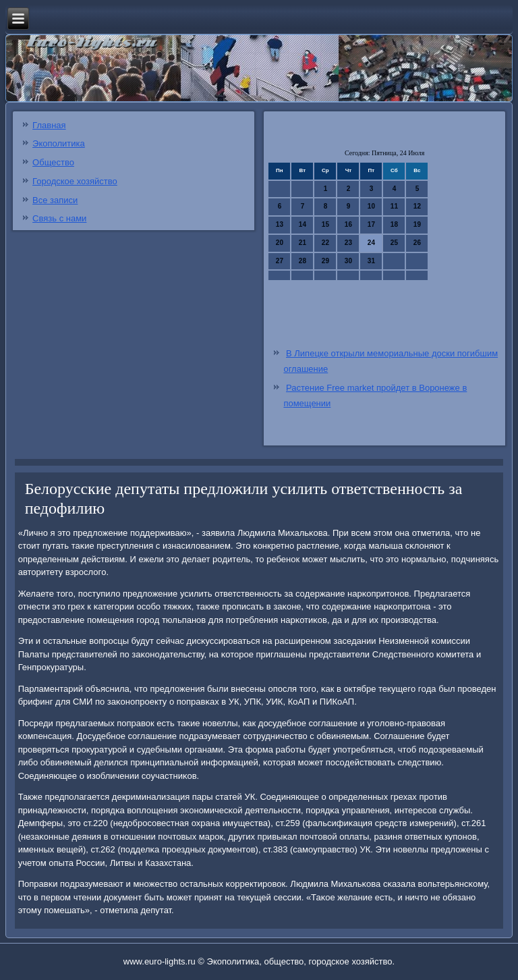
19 (417, 224)
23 (348, 243)
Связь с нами (59, 218)
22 (325, 243)
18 (394, 224)
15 (325, 224)
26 (417, 243)
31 (371, 261)
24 (371, 243)
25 (394, 243)
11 (394, 206)
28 (303, 261)
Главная (49, 125)
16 (348, 224)
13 (280, 224)
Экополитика (59, 143)
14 (303, 224)
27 (280, 261)
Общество (53, 162)
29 (325, 261)
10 (371, 206)
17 (371, 224)
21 (303, 243)
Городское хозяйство (75, 181)
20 (280, 243)
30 (348, 261)
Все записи (55, 200)
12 (417, 206)
